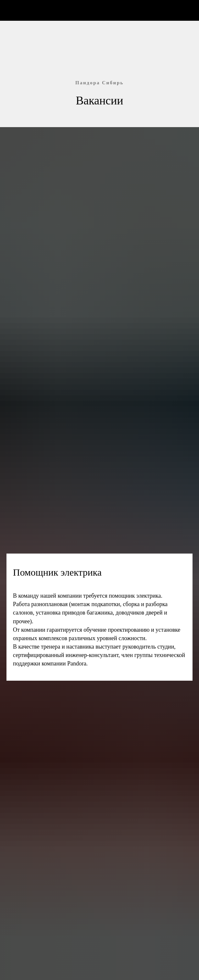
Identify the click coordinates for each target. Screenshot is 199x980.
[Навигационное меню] (188, 10)
